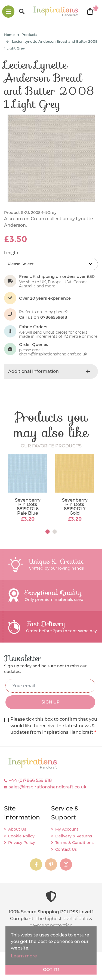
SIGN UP (50, 702)
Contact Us (66, 849)
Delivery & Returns (74, 836)
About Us (17, 829)
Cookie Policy (21, 836)
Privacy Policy (22, 843)
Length (11, 253)
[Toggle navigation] (8, 12)
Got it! (51, 970)
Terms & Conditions (74, 843)
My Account (67, 829)
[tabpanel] (28, 488)
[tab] (51, 371)
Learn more (24, 956)
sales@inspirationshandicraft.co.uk (48, 787)
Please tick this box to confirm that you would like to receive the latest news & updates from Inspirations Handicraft (54, 726)
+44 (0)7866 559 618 (30, 780)
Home (9, 35)
